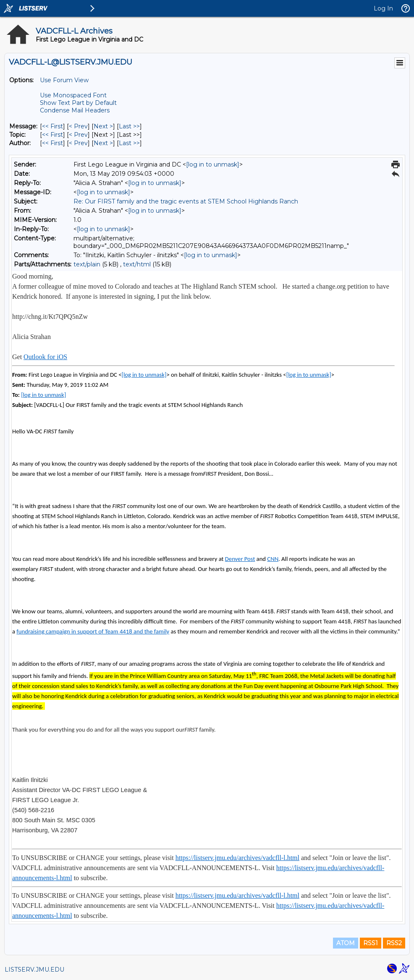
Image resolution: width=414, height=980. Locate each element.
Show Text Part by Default (78, 103)
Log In (383, 8)
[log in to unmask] (213, 164)
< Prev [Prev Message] (78, 126)
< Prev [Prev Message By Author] (78, 143)
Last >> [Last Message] (129, 126)
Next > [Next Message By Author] (103, 143)
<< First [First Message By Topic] (52, 135)
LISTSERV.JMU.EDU (34, 970)
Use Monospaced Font (73, 95)
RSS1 (371, 943)
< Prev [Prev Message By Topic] (78, 135)
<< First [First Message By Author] (52, 143)
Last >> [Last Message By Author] (129, 143)
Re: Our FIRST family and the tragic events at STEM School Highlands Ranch (186, 201)
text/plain (87, 264)
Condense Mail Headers (75, 110)
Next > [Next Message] (103, 126)
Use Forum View (64, 80)
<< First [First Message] (52, 126)
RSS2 (394, 943)
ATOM (346, 943)
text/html (137, 264)
